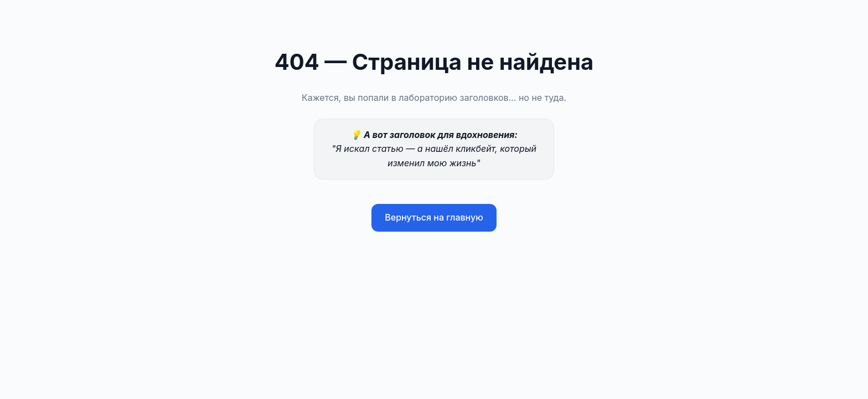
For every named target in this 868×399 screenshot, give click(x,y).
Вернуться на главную (434, 217)
